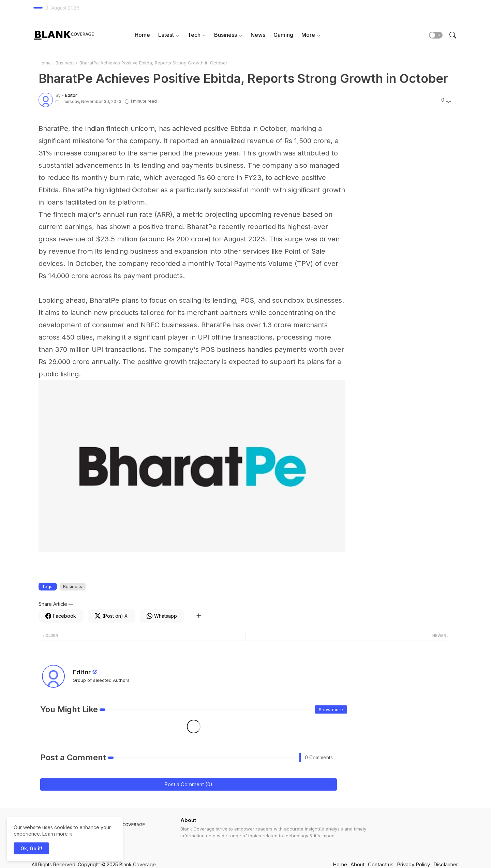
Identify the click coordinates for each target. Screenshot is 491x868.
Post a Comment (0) (188, 784)
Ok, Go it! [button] (31, 848)
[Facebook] (61, 616)
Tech (194, 35)
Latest (166, 35)
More (308, 35)
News (258, 35)
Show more (331, 709)
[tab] (142, 35)
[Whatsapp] (162, 616)
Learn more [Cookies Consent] (55, 834)
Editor (82, 672)
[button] (436, 35)
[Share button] (199, 616)
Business (226, 35)
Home (142, 35)
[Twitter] (111, 616)
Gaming (283, 35)
